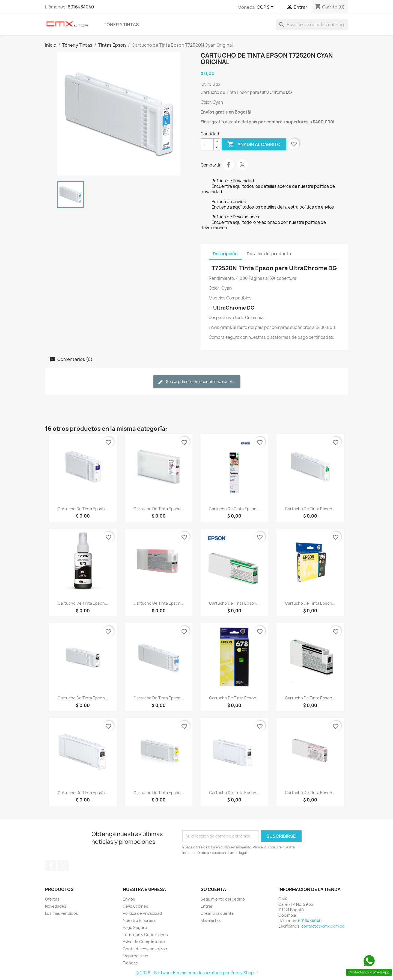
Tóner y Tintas (121, 25)
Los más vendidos (62, 913)
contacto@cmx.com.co (323, 926)
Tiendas (130, 963)
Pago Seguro (135, 927)
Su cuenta (213, 889)
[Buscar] (312, 25)
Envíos (129, 899)
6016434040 (81, 7)
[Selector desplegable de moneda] (266, 7)
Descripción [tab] (225, 254)
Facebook (51, 866)
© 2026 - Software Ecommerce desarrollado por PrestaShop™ (197, 973)
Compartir (228, 165)
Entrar (207, 906)
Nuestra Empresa (139, 920)
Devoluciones (136, 906)
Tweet (242, 165)
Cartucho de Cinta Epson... (234, 509)
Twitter (63, 866)
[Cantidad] (207, 144)
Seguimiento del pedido (223, 899)
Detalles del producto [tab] (269, 254)
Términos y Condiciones (145, 935)
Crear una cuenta (217, 913)
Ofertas (52, 899)
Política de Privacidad (142, 913)
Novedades (56, 906)
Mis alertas (211, 920)
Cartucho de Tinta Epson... (83, 509)
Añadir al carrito (254, 144)
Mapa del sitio (136, 956)
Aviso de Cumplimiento (144, 942)
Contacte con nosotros (145, 949)
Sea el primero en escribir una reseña (197, 382)
